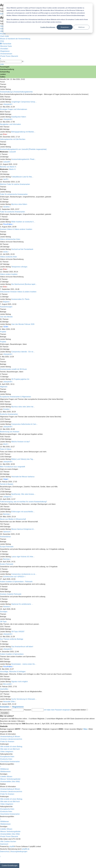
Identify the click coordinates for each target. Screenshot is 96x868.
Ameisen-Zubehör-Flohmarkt (11, 594)
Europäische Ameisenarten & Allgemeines (15, 397)
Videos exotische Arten (8, 257)
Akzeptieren (65, 27)
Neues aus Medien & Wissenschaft (13, 519)
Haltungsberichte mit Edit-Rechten (13, 139)
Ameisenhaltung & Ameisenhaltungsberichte (16, 92)
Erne (5, 134)
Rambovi (6, 607)
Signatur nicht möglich (20, 682)
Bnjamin (6, 302)
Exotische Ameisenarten (9, 414)
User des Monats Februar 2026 (23, 324)
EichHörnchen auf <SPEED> (14, 577)
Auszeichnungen (6, 307)
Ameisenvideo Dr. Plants (20, 299)
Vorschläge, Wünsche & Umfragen (13, 672)
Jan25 (5, 179)
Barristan (6, 514)
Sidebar (3, 784)
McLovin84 (7, 684)
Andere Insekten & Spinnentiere (12, 654)
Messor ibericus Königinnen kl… (23, 529)
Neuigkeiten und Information (10, 124)
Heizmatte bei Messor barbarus (23, 477)
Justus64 (13, 152)
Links (2, 64)
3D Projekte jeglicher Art (20, 379)
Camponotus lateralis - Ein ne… (23, 352)
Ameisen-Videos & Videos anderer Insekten (16, 229)
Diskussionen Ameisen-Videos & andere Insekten (18, 292)
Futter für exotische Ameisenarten (12, 212)
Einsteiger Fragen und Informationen (14, 109)
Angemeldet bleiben (80, 710)
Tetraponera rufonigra (19, 267)
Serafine (6, 207)
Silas (85, 729)
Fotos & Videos (6, 449)
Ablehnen (81, 27)
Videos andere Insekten (9, 274)
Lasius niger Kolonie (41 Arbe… (23, 557)
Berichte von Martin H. (8, 167)
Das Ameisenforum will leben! (22, 647)
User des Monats (6, 317)
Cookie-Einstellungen (48, 27)
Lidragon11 (7, 497)
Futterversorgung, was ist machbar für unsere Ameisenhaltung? (23, 502)
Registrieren (18, 707)
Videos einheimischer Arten (10, 239)
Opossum (7, 532)
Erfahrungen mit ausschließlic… (23, 512)
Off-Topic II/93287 (18, 632)
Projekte (3, 332)
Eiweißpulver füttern (19, 117)
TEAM (5, 327)
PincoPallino (8, 224)
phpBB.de (26, 849)
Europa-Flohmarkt (7, 547)
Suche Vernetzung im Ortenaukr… (24, 699)
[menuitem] (3, 34)
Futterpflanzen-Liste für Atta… (22, 177)
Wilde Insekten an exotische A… (23, 222)
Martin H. (13, 169)
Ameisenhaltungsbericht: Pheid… (24, 159)
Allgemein (4, 387)
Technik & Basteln (7, 484)
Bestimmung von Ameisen (10, 432)
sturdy (5, 252)
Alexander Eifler (9, 702)
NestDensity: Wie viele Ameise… (24, 494)
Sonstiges (4, 612)
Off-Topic (3, 622)
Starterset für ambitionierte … (22, 604)
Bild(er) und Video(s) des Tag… (23, 459)
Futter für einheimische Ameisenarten (14, 194)
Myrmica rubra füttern (19, 204)
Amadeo (6, 409)
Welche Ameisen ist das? (21, 442)
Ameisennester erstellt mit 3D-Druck (13, 369)
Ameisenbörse (5, 537)
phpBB (12, 846)
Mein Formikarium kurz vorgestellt (13, 467)
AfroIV (5, 444)
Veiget (5, 479)
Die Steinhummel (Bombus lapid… (24, 284)
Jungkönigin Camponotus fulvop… (24, 102)
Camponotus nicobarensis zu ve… (24, 574)
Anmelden (5, 707)
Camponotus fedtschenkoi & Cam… (25, 424)
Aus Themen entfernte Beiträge (12, 639)
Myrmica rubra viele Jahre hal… (23, 407)
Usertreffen (4, 689)
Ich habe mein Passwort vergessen (57, 710)
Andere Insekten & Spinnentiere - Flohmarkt (16, 582)
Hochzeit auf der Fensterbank (22, 249)
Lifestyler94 (7, 104)
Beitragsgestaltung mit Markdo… (23, 132)
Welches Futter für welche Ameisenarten (15, 184)
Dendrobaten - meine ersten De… (24, 664)
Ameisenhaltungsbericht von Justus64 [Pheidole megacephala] (23, 149)
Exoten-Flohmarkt (7, 564)
